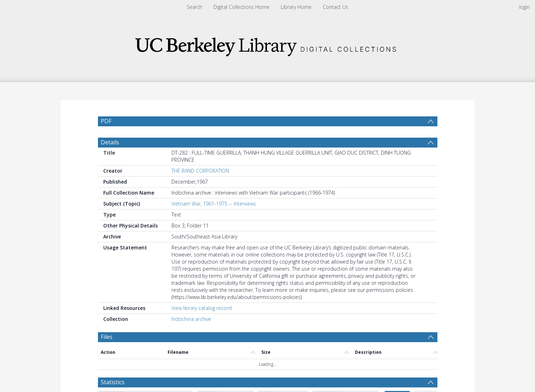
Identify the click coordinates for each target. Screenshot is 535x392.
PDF (106, 121)
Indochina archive (191, 336)
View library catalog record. (202, 325)
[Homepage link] (268, 45)
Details (110, 159)
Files (107, 354)
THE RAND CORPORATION (200, 188)
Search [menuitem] (194, 7)
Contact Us (336, 7)
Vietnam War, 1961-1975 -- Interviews (214, 221)
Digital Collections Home (242, 7)
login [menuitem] (524, 7)
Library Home (296, 7)
